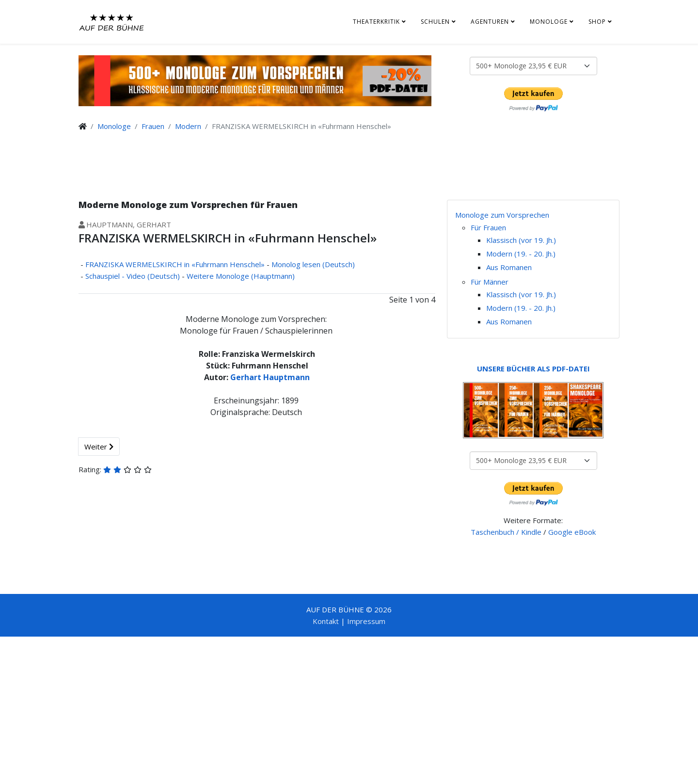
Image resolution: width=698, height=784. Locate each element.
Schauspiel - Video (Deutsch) (133, 276)
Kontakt (326, 621)
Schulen (435, 22)
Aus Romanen (509, 267)
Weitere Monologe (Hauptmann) (241, 276)
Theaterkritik (376, 22)
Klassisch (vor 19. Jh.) (521, 240)
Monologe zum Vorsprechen (502, 215)
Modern (188, 126)
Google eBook (572, 532)
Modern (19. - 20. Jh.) (521, 254)
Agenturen (490, 22)
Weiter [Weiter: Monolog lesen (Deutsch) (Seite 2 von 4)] (99, 447)
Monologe (549, 22)
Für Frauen (488, 227)
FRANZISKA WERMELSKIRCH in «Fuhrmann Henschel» (175, 264)
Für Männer (490, 282)
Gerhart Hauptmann (270, 377)
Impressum (366, 621)
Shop (597, 22)
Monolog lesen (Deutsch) (313, 264)
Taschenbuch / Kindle (506, 532)
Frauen (153, 126)
